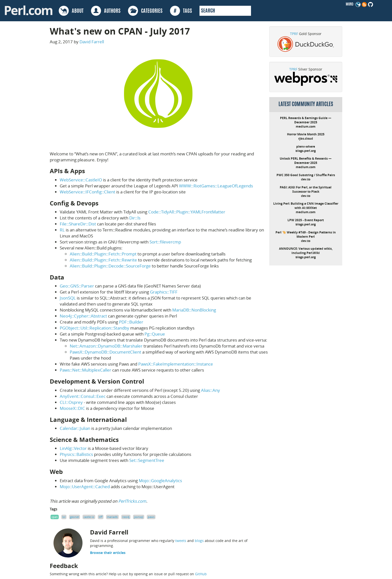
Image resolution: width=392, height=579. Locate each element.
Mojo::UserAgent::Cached (85, 487)
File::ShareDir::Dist (78, 224)
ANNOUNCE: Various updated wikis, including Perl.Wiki (306, 251)
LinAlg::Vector (73, 448)
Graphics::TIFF (164, 292)
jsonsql (139, 517)
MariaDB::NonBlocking (194, 310)
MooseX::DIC (72, 408)
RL (62, 230)
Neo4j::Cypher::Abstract (83, 316)
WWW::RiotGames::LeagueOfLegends (216, 186)
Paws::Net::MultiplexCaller (85, 370)
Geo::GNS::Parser (77, 286)
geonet (74, 517)
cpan (55, 517)
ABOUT (71, 11)
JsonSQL (68, 298)
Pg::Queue (155, 334)
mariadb (112, 517)
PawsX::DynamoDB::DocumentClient (105, 352)
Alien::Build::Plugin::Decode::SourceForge (110, 266)
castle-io (89, 517)
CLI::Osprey (71, 402)
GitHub (201, 574)
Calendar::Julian (75, 428)
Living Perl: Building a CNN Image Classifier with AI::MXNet (306, 206)
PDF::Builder (131, 322)
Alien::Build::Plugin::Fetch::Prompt (103, 254)
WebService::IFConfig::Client (87, 192)
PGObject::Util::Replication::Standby (94, 328)
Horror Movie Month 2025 (306, 134)
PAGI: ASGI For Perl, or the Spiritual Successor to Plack (306, 189)
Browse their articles (108, 553)
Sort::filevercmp (165, 242)
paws (151, 517)
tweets (181, 541)
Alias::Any (210, 390)
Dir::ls (135, 218)
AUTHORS (106, 11)
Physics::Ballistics (76, 454)
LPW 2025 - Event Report (306, 220)
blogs (199, 541)
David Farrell (92, 42)
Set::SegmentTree (147, 460)
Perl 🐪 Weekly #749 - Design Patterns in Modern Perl (306, 234)
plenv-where (306, 147)
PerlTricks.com (132, 501)
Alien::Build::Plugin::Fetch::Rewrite (103, 260)
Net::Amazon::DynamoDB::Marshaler (106, 346)
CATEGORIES (145, 11)
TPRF (294, 34)
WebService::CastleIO (81, 180)
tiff (101, 517)
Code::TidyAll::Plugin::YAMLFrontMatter (187, 212)
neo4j (126, 517)
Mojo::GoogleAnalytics (160, 481)
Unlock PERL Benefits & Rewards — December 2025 (306, 161)
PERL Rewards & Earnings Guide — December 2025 (306, 120)
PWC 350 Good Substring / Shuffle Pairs (306, 175)
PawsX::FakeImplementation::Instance (176, 364)
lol (64, 517)
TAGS (181, 11)
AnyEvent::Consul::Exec (83, 396)
